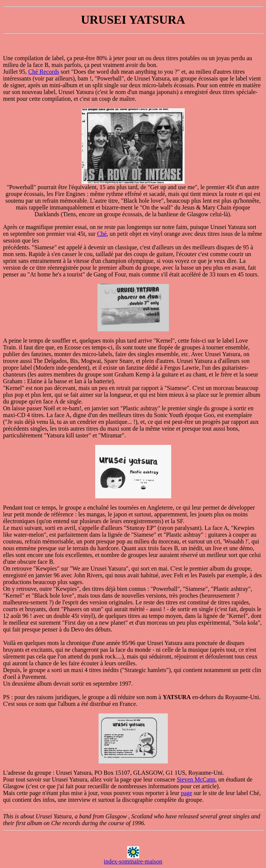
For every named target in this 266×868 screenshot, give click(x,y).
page (187, 793)
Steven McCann (196, 779)
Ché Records (44, 72)
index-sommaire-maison (133, 861)
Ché (102, 234)
